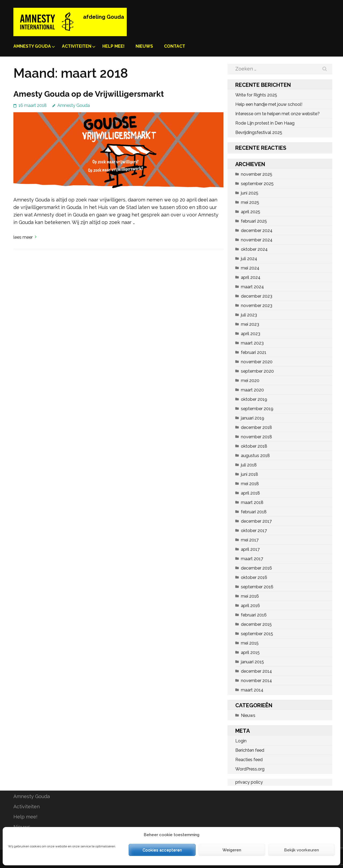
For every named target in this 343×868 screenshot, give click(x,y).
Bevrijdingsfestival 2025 (259, 132)
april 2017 (250, 549)
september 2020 (257, 371)
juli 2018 (249, 465)
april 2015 (250, 652)
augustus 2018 (255, 456)
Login (241, 741)
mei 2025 (250, 202)
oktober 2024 (254, 249)
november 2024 (257, 240)
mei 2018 (250, 484)
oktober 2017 (254, 531)
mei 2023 (250, 324)
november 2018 (256, 437)
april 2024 (251, 277)
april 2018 (250, 493)
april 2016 (250, 606)
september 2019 (257, 409)
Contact (175, 46)
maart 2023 (252, 343)
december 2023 (257, 296)
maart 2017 (252, 559)
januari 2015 (252, 662)
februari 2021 (254, 352)
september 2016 (257, 587)
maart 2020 (252, 390)
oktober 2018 (254, 446)
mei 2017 (250, 540)
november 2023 (257, 306)
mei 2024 (250, 268)
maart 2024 (252, 287)
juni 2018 (249, 474)
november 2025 (257, 174)
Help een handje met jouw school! (269, 104)
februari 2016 (254, 615)
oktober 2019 (254, 399)
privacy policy (249, 782)
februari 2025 (254, 221)
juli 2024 (249, 259)
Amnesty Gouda (32, 46)
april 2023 (251, 334)
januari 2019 (253, 418)
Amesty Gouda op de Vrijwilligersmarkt (89, 94)
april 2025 (251, 212)
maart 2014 (252, 690)
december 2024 (257, 231)
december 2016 (256, 568)
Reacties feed (249, 760)
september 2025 (257, 184)
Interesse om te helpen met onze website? (277, 114)
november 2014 (256, 681)
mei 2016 (250, 596)
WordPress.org (250, 769)
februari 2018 (254, 512)
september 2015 (257, 634)
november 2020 (257, 362)
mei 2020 (250, 381)
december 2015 (256, 624)
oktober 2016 (254, 577)
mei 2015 (250, 643)
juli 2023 (249, 315)
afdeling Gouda (104, 17)
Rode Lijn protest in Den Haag (265, 123)
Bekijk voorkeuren (301, 850)
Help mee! (113, 46)
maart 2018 (252, 502)
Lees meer (23, 237)
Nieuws (144, 46)
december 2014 (256, 671)
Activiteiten (77, 46)
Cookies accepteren (162, 850)
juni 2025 (250, 193)
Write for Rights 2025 (256, 95)
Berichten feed (250, 750)
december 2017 (256, 521)
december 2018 (256, 427)
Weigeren (232, 850)
